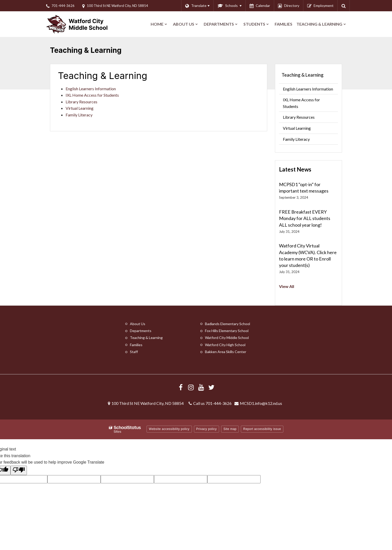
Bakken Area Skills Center (226, 352)
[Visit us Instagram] (191, 387)
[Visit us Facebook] (181, 387)
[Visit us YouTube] (201, 387)
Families (136, 345)
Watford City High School (225, 345)
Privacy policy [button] (207, 429)
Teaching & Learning (303, 75)
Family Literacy (79, 115)
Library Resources (81, 102)
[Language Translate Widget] (197, 6)
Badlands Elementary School (228, 324)
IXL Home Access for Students (92, 95)
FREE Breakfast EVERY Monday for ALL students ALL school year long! (305, 218)
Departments (141, 331)
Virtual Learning (80, 108)
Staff (134, 352)
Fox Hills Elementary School (227, 331)
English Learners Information (91, 89)
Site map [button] (230, 429)
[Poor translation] (19, 471)
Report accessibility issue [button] (262, 429)
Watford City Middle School (227, 338)
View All (287, 286)
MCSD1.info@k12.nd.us (261, 403)
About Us (138, 324)
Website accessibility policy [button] (169, 429)
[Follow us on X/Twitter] (211, 387)
